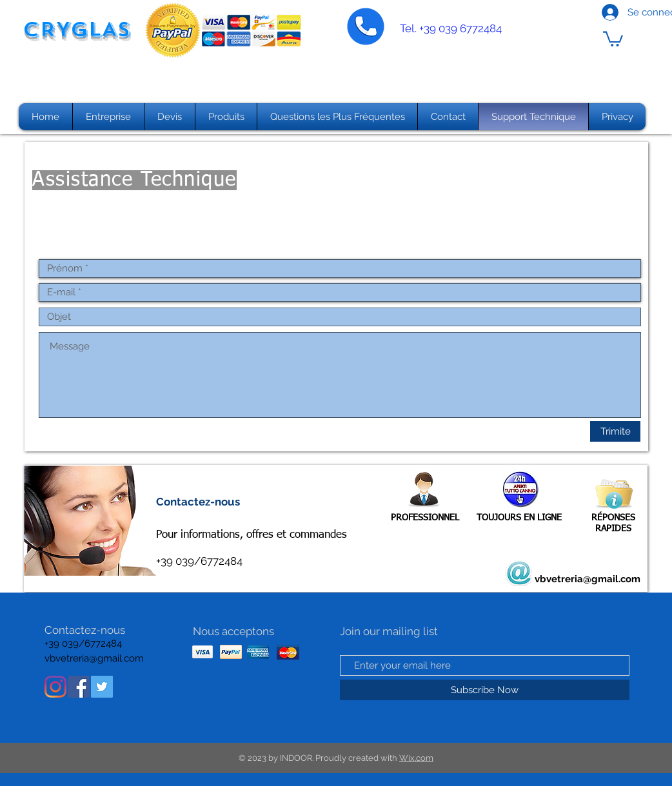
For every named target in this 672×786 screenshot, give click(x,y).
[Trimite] (615, 431)
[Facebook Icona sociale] (79, 687)
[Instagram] (55, 687)
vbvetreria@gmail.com (588, 579)
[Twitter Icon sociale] (102, 687)
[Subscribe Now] (485, 690)
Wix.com (416, 758)
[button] (613, 38)
